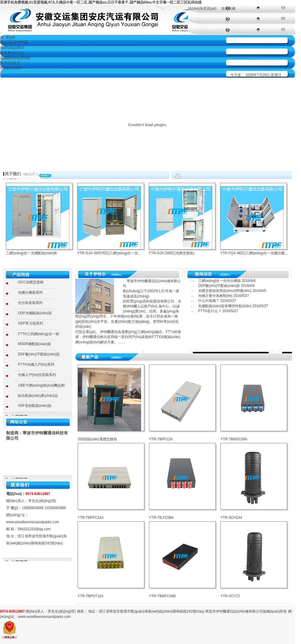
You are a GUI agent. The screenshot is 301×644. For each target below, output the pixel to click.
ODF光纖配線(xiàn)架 (35, 313)
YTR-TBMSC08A (234, 439)
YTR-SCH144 (231, 518)
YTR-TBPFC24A (91, 518)
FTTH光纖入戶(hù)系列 (36, 364)
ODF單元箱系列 (30, 323)
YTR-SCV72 (230, 596)
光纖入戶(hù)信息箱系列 (37, 375)
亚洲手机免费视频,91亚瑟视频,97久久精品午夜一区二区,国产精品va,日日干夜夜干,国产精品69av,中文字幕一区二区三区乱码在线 (101, 2)
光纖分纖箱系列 (30, 292)
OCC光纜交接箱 (31, 282)
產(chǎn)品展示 (12, 48)
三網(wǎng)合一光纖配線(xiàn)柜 (32, 253)
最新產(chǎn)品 (12, 53)
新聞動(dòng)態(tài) (15, 58)
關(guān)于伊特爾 (14, 42)
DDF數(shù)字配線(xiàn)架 (39, 354)
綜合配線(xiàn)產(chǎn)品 (38, 396)
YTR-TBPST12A (91, 596)
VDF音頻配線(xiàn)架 (35, 406)
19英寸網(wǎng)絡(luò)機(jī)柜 (41, 385)
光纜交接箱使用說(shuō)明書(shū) (225, 291)
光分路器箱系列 (30, 303)
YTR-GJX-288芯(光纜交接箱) (172, 253)
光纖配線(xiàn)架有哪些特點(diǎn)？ (225, 306)
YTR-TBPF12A (161, 439)
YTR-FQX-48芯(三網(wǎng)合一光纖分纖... (254, 253)
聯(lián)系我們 (11, 68)
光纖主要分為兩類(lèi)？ (215, 296)
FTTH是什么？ (210, 311)
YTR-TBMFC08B (162, 596)
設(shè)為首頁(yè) (202, 9)
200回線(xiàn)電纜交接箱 (97, 439)
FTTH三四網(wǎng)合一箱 (39, 334)
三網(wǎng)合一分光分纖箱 (219, 281)
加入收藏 (228, 9)
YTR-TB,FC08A (161, 518)
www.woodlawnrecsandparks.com (33, 522)
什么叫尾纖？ (209, 301)
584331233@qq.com (34, 529)
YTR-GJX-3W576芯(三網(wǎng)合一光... (109, 253)
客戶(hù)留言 (10, 63)
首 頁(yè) (7, 37)
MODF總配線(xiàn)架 (35, 344)
